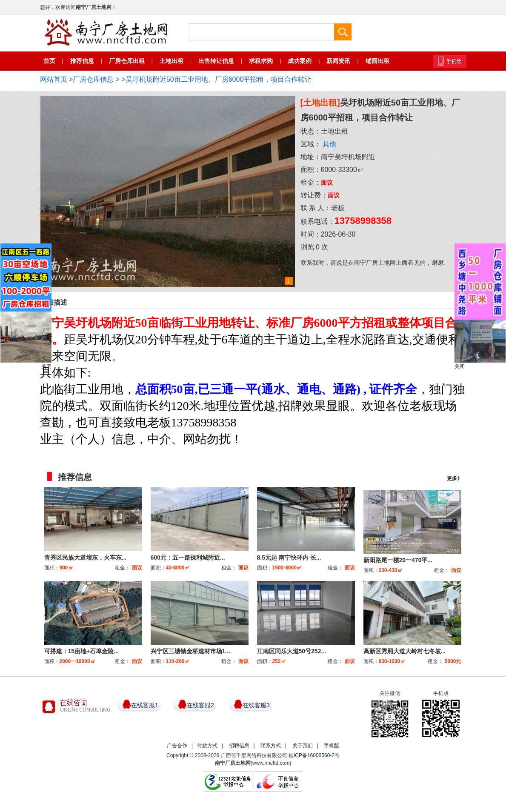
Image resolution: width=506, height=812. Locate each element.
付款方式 (207, 746)
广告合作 (177, 746)
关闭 (46, 366)
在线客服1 (145, 705)
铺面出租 (377, 61)
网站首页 (54, 79)
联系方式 (271, 746)
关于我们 (303, 746)
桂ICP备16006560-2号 (314, 755)
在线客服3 (256, 705)
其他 (329, 144)
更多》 (455, 478)
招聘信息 (239, 746)
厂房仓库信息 (93, 79)
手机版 (332, 746)
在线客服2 (200, 705)
